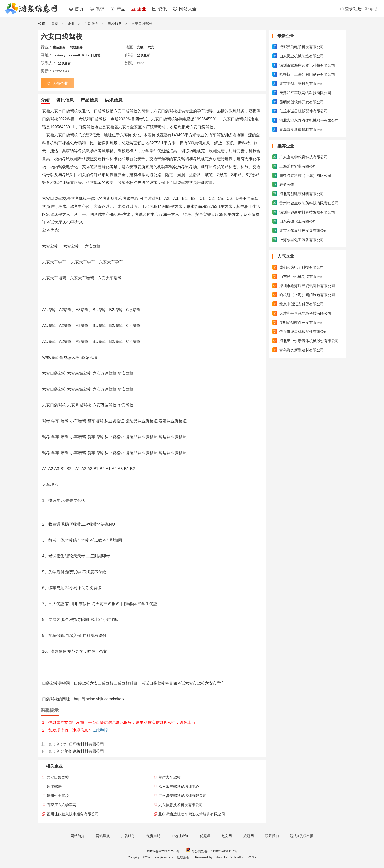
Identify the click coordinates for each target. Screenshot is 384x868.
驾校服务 (115, 24)
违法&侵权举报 (302, 836)
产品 (118, 9)
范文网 (227, 836)
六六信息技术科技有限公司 (181, 805)
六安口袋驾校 (58, 777)
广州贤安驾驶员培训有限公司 (182, 796)
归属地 (96, 55)
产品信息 (89, 100)
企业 (139, 9)
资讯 (160, 9)
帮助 (371, 9)
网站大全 (185, 9)
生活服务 (91, 24)
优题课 (205, 836)
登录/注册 (351, 9)
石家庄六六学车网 (62, 805)
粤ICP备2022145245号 (163, 851)
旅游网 (249, 836)
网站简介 (78, 836)
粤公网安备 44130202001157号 (211, 851)
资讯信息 (65, 100)
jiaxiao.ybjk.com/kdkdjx (71, 55)
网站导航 (103, 836)
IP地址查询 (180, 836)
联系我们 (272, 836)
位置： (43, 24)
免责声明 (153, 836)
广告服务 (128, 836)
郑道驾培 (54, 786)
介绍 (45, 100)
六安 (151, 47)
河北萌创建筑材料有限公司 (80, 751)
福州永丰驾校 (58, 796)
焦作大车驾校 (169, 777)
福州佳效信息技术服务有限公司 (73, 814)
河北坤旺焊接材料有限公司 (80, 744)
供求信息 (114, 100)
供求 (97, 9)
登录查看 (143, 55)
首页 (76, 9)
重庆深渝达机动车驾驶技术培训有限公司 (192, 814)
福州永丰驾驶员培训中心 (179, 786)
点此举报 (100, 730)
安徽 (140, 47)
